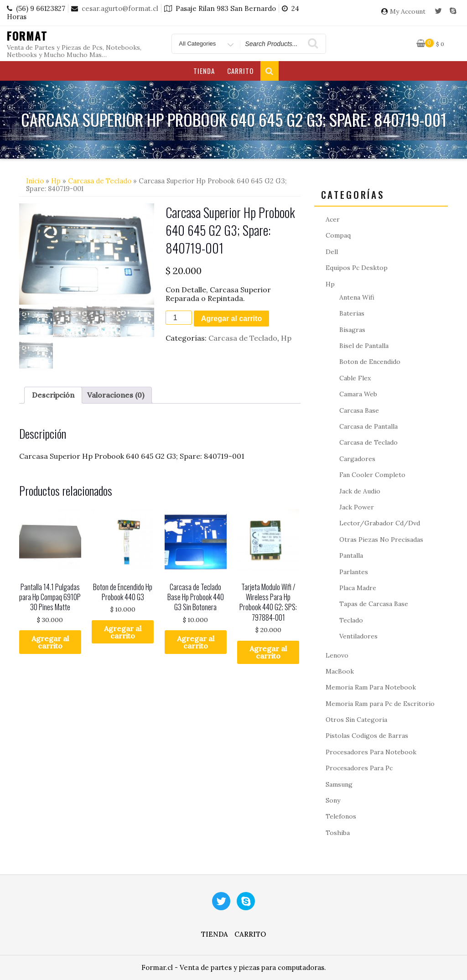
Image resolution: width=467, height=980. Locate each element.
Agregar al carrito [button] (50, 642)
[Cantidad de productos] (179, 318)
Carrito (240, 71)
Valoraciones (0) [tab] (116, 395)
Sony (333, 800)
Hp (56, 181)
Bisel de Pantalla (364, 346)
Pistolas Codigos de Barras (367, 736)
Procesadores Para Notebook (371, 752)
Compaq (338, 235)
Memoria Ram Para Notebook (371, 687)
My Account (408, 12)
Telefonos (341, 816)
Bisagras (352, 330)
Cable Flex (355, 378)
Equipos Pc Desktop (357, 268)
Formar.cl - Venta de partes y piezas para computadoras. (234, 967)
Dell (332, 252)
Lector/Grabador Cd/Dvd (380, 523)
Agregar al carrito (231, 319)
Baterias (352, 313)
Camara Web (358, 394)
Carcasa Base (359, 410)
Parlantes (354, 572)
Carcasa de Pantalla (368, 426)
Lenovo (337, 655)
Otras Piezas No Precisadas (381, 539)
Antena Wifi (357, 297)
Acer (333, 219)
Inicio (35, 181)
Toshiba (338, 833)
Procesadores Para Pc (359, 768)
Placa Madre (358, 588)
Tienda (204, 71)
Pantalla (351, 555)
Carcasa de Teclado (100, 181)
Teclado (351, 620)
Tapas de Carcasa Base (374, 604)
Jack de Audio (360, 491)
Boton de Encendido (370, 362)
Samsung (339, 784)
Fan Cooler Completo (372, 475)
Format (27, 36)
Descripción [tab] (53, 395)
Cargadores (357, 459)
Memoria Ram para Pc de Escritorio (380, 704)
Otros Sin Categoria (356, 720)
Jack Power (357, 507)
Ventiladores (358, 636)
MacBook (340, 671)
